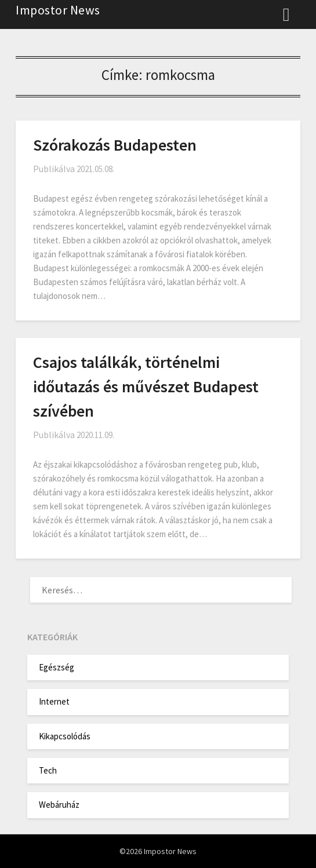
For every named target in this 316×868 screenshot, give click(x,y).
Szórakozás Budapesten (115, 145)
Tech (48, 770)
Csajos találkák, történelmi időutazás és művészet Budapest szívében (146, 386)
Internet (54, 701)
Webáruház (59, 805)
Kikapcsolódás (65, 736)
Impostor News (58, 10)
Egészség (57, 667)
